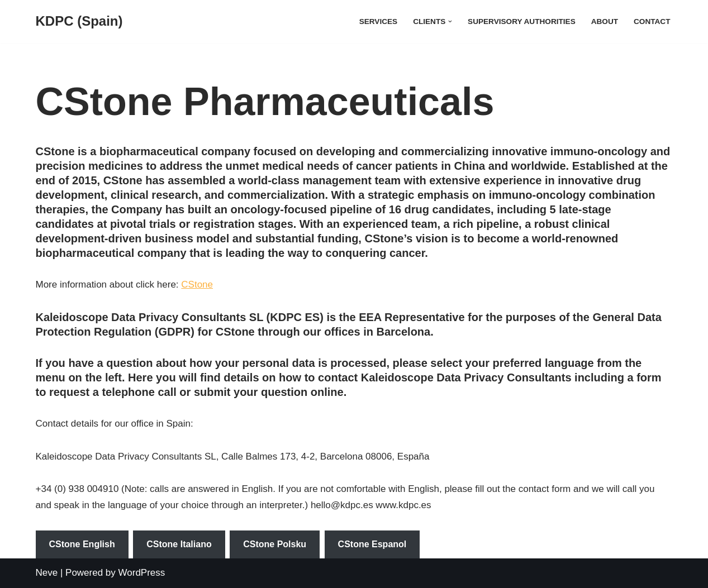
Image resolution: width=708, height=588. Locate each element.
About (605, 21)
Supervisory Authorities (522, 21)
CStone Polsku (275, 544)
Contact (652, 21)
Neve (47, 573)
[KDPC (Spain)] (79, 21)
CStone (197, 285)
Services (379, 21)
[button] (450, 21)
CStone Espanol (372, 544)
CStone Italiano (179, 544)
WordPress (142, 573)
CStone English (82, 544)
